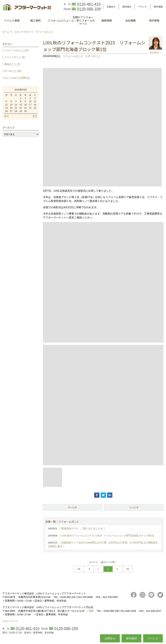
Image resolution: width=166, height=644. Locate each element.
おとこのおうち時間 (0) (17, 78)
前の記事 (72, 507)
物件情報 (158, 7)
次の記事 (134, 507)
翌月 (35, 116)
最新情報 (107, 20)
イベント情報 (12, 20)
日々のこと (94, 56)
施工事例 (36, 20)
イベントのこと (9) (15, 57)
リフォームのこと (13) (16, 50)
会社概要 (130, 20)
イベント (142, 7)
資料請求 (127, 7)
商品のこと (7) (12, 64)
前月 (6, 116)
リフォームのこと (73, 56)
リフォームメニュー (59, 20)
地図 (91, 611)
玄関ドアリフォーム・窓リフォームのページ (83, 20)
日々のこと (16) (13, 71)
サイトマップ (11, 621)
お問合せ (111, 7)
